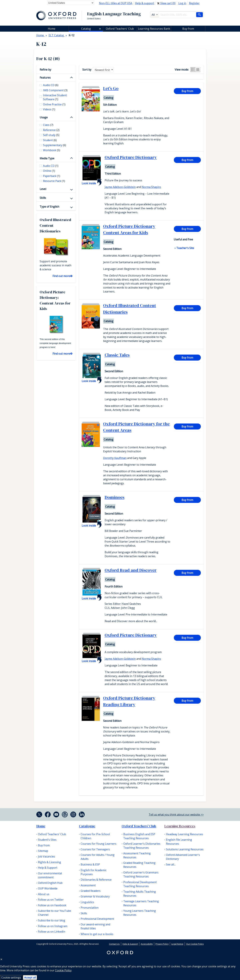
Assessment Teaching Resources (137, 855)
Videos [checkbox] (49, 109)
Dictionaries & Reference (96, 880)
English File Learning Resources (179, 842)
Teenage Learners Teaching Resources (141, 903)
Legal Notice (177, 944)
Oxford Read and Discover (131, 570)
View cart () (166, 3)
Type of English (49, 207)
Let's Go (111, 88)
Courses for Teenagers (95, 849)
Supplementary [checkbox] (54, 145)
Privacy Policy (162, 944)
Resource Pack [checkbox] (54, 181)
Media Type (47, 158)
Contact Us (114, 944)
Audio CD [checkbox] (51, 85)
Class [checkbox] (48, 125)
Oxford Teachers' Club (120, 29)
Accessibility (147, 944)
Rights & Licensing (49, 862)
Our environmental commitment (50, 875)
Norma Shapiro (151, 187)
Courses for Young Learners (98, 844)
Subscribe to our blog (52, 920)
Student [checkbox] (50, 140)
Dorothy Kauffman (115, 458)
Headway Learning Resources (184, 834)
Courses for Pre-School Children (95, 836)
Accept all (30, 978)
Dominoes (114, 497)
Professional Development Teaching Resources (140, 884)
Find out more (61, 276)
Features (45, 78)
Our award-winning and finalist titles (95, 926)
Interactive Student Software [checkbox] (55, 97)
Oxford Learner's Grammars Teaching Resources (141, 874)
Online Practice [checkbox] (54, 104)
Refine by (45, 70)
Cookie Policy (63, 970)
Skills (43, 198)
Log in (182, 3)
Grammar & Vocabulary (95, 896)
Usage (44, 117)
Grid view (198, 70)
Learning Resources (180, 826)
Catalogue (87, 826)
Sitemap (43, 851)
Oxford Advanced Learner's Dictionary (183, 857)
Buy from (188, 29)
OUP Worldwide (48, 888)
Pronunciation (90, 908)
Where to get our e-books (97, 934)
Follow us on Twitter (51, 900)
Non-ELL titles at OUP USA (116, 3)
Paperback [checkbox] (52, 176)
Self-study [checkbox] (51, 135)
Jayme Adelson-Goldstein (120, 187)
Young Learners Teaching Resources (140, 913)
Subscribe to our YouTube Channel (54, 913)
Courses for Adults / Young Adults (98, 857)
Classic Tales (117, 355)
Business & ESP (90, 864)
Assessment (88, 885)
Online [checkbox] (49, 171)
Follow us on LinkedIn (52, 932)
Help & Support (48, 868)
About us (44, 894)
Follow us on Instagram (53, 926)
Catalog (86, 29)
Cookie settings (11, 978)
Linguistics (87, 902)
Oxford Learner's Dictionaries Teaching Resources (142, 846)
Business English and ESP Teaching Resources (139, 836)
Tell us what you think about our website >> (176, 815)
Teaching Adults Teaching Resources (140, 894)
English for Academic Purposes (94, 872)
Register (194, 3)
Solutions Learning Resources (185, 849)
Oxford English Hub (50, 883)
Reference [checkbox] (51, 130)
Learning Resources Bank (154, 29)
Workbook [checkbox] (52, 150)
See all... (171, 864)
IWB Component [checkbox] (55, 90)
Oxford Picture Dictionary (131, 157)
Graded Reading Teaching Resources (139, 865)
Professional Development (97, 919)
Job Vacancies (46, 856)
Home (41, 826)
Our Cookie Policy (195, 944)
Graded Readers (91, 891)
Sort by (87, 70)
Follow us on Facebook (52, 905)
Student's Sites (47, 840)
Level (43, 189)
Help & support (145, 3)
